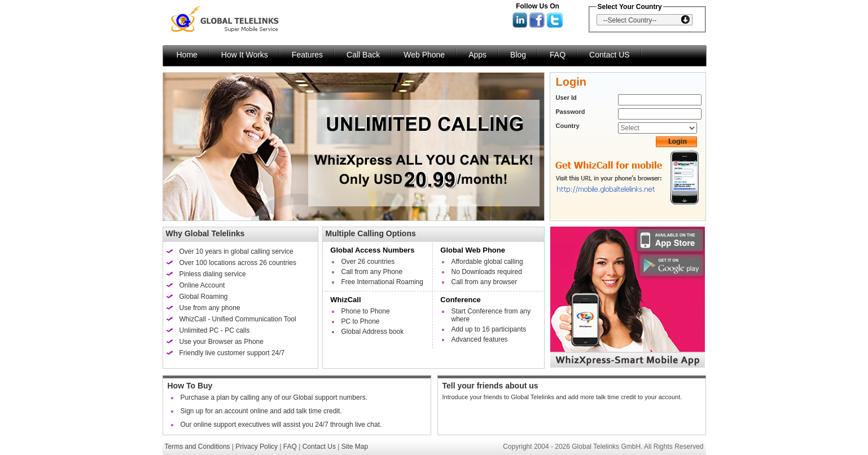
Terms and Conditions (198, 447)
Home (187, 55)
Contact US (610, 55)
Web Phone (424, 55)
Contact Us (319, 447)
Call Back (363, 55)
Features (307, 55)
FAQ (558, 55)
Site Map (355, 447)
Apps (477, 55)
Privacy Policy (257, 447)
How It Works (245, 55)
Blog (518, 55)
